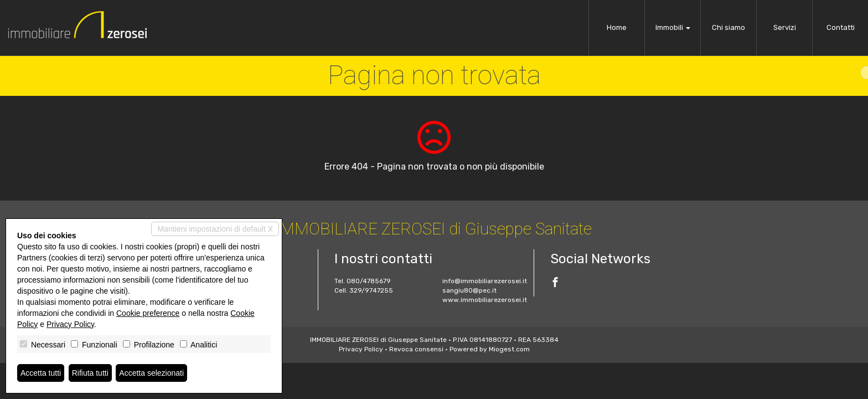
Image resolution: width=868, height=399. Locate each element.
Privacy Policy (361, 349)
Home (617, 27)
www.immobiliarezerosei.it (485, 300)
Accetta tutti (41, 373)
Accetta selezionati (151, 373)
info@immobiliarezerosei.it (485, 281)
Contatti (841, 27)
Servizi (785, 27)
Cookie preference (148, 313)
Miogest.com (509, 349)
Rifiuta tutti (90, 373)
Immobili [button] (673, 27)
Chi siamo (728, 27)
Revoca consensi (416, 349)
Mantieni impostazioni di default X (215, 229)
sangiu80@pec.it (469, 290)
